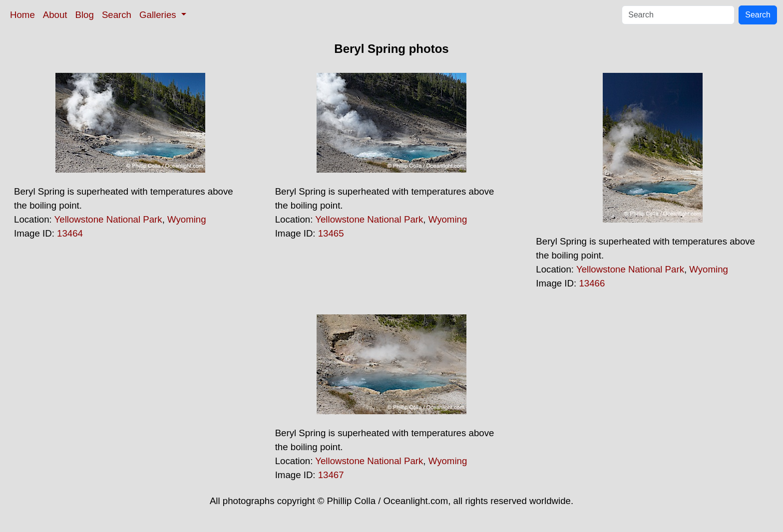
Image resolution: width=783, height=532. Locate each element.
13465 (331, 233)
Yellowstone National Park (108, 219)
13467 (331, 475)
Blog (85, 15)
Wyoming (187, 219)
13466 (592, 283)
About (55, 15)
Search (117, 15)
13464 (70, 233)
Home (22, 15)
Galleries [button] (159, 15)
